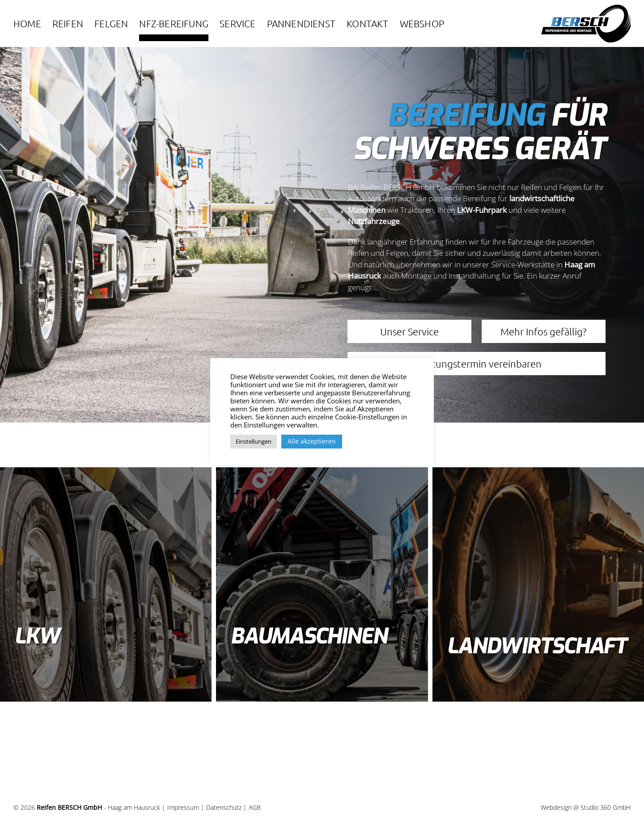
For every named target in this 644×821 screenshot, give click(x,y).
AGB (255, 807)
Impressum (183, 807)
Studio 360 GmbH (606, 807)
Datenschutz (224, 807)
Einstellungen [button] (254, 441)
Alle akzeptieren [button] (312, 441)
